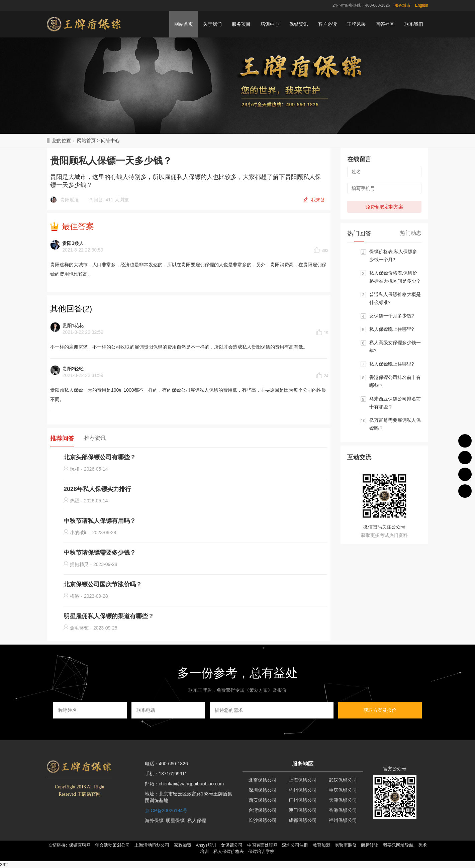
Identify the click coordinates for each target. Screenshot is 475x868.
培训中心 (270, 24)
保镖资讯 (299, 24)
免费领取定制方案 (384, 207)
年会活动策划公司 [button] (112, 845)
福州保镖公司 (343, 820)
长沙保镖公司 (263, 820)
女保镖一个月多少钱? (392, 316)
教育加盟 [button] (321, 845)
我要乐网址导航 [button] (398, 845)
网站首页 (184, 24)
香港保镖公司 (343, 810)
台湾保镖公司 (263, 810)
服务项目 (241, 24)
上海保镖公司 (303, 780)
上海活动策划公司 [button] (152, 845)
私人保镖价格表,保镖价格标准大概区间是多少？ (395, 277)
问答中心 (110, 140)
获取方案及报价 (380, 710)
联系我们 (414, 24)
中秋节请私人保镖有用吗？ (100, 521)
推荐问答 (62, 439)
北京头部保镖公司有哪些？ (100, 457)
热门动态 (411, 233)
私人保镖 (197, 821)
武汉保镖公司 (343, 780)
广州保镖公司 (303, 800)
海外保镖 (154, 821)
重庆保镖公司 (343, 790)
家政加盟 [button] (183, 845)
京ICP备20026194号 (166, 810)
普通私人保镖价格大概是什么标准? (395, 298)
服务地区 (303, 764)
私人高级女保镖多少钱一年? (395, 347)
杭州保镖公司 (303, 790)
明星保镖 (175, 821)
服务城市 (402, 5)
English (422, 5)
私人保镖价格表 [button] (229, 851)
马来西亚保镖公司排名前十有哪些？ (395, 403)
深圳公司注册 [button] (295, 845)
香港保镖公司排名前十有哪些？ (395, 381)
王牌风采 (356, 24)
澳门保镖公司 (303, 810)
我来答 (318, 200)
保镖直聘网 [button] (80, 845)
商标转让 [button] (370, 845)
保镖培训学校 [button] (261, 851)
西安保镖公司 (263, 800)
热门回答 (359, 233)
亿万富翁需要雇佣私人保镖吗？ (395, 424)
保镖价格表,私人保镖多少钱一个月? (393, 256)
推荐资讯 (95, 438)
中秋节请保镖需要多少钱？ (100, 553)
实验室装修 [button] (346, 845)
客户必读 (327, 24)
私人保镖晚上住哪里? (392, 329)
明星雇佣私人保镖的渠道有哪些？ (109, 616)
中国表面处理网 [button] (262, 845)
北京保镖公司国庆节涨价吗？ (103, 584)
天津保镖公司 (343, 800)
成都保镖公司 (303, 820)
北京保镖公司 (263, 780)
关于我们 (212, 24)
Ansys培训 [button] (206, 845)
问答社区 (385, 24)
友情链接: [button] (58, 845)
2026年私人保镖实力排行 (97, 489)
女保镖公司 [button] (232, 845)
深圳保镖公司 (263, 790)
